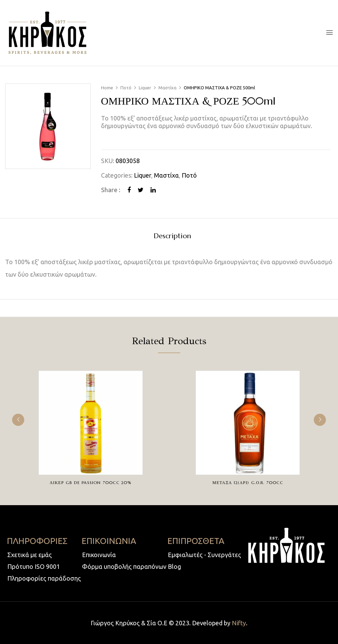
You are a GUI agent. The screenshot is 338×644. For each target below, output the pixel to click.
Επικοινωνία (99, 555)
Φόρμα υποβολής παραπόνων (124, 566)
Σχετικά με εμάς (30, 555)
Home (107, 88)
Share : (111, 190)
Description (172, 236)
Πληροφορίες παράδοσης (44, 578)
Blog (174, 566)
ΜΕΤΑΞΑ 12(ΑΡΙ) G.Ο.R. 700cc (248, 482)
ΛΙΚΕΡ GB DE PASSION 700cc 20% (90, 482)
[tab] (172, 237)
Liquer (145, 88)
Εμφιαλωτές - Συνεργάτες (204, 555)
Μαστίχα (167, 88)
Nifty (239, 623)
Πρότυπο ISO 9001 (34, 566)
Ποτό (126, 88)
